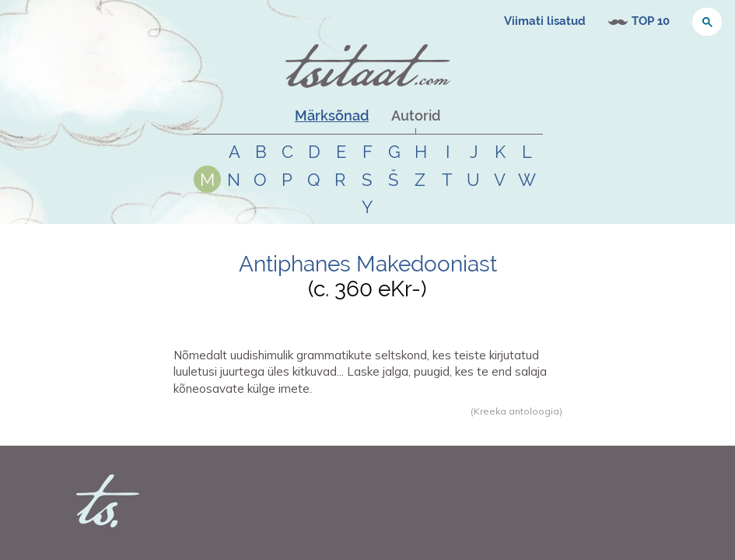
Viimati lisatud (545, 21)
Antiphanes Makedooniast (368, 264)
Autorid (416, 115)
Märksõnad (332, 115)
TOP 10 (651, 21)
